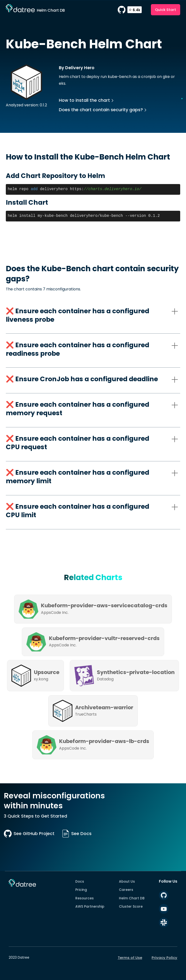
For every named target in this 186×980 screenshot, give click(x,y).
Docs (80, 881)
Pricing (81, 890)
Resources (85, 898)
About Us (127, 881)
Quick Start (166, 10)
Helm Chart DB (132, 898)
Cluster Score (131, 906)
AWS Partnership (90, 906)
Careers (126, 890)
